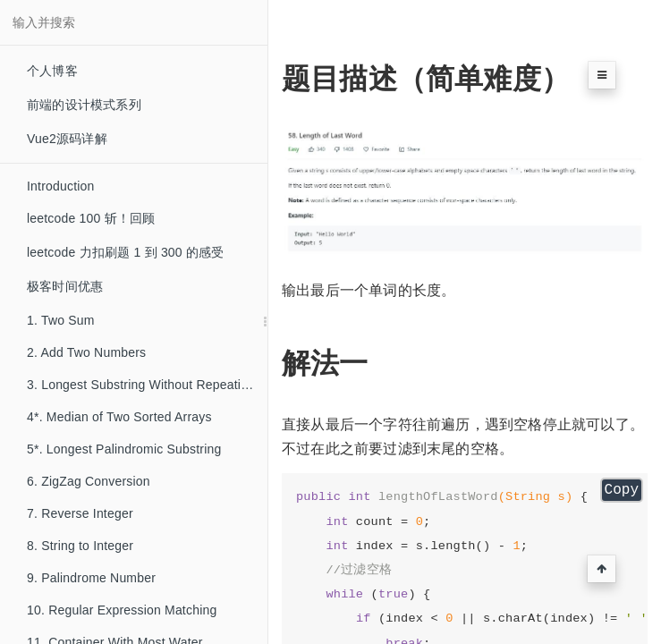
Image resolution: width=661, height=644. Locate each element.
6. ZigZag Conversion (89, 481)
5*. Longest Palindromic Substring (124, 449)
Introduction (61, 186)
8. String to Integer (80, 546)
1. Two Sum (61, 320)
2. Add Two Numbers (86, 352)
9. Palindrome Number (91, 578)
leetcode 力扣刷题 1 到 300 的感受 (126, 252)
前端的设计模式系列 (84, 105)
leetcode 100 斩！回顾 (91, 218)
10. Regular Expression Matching (122, 610)
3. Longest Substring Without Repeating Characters (147, 385)
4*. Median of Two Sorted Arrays (119, 417)
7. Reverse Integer (80, 513)
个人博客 (52, 71)
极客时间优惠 (65, 286)
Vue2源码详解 (67, 139)
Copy (622, 490)
